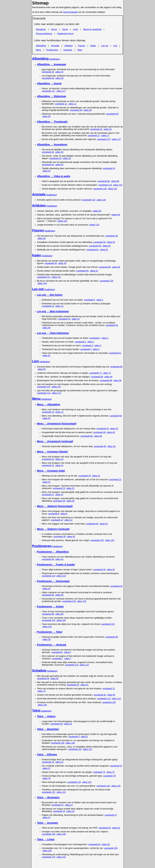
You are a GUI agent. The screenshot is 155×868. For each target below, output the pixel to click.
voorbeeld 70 (109, 689)
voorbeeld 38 (112, 637)
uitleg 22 (46, 482)
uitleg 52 (116, 828)
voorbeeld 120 (103, 786)
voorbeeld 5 (89, 300)
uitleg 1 (105, 338)
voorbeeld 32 (48, 152)
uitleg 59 (111, 242)
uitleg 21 (59, 465)
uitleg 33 (67, 158)
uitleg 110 (84, 665)
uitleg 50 (55, 679)
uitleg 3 (98, 346)
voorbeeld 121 (49, 792)
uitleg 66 (98, 436)
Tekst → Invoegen (48, 823)
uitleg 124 (61, 857)
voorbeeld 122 (75, 749)
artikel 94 (116, 215)
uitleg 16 (108, 129)
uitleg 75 (110, 772)
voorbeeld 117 (49, 91)
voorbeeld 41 (64, 319)
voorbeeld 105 (111, 848)
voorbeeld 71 (96, 373)
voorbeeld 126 (100, 189)
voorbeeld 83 (112, 325)
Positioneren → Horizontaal (53, 581)
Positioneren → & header (56, 564)
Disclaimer (41, 29)
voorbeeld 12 (57, 520)
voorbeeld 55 (112, 114)
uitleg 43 (70, 811)
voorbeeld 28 (59, 501)
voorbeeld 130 (109, 702)
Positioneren (52, 50)
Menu (39, 50)
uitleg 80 (115, 181)
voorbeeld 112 (104, 699)
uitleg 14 (59, 412)
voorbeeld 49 (112, 236)
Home (65, 29)
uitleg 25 (59, 72)
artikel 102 (62, 221)
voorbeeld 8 (54, 514)
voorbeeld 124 (49, 857)
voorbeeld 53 (109, 168)
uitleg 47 (46, 818)
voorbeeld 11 (61, 104)
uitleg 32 (59, 152)
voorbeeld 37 (58, 805)
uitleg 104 (61, 620)
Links (76, 29)
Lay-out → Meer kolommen (53, 311)
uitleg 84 (108, 377)
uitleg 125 (110, 540)
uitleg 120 (116, 786)
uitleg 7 (68, 659)
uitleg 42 (59, 165)
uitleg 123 (47, 627)
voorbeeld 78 (109, 776)
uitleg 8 (64, 514)
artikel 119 (94, 225)
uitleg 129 (42, 283)
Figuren (81, 46)
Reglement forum (65, 34)
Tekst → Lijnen (46, 839)
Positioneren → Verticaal (52, 645)
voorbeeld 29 (56, 724)
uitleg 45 (71, 537)
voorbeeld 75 (99, 772)
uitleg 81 (104, 250)
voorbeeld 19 (85, 476)
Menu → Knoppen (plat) (51, 471)
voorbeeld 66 (87, 436)
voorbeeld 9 (74, 737)
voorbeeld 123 (108, 624)
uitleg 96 (117, 380)
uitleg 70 (42, 691)
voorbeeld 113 (44, 393)
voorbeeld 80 (104, 181)
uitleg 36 (111, 446)
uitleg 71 (107, 373)
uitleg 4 (96, 349)
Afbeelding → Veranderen (52, 144)
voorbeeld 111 (44, 277)
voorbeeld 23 (59, 488)
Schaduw (68, 50)
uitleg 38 (46, 639)
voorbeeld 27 (48, 495)
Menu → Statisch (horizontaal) (55, 506)
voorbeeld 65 (116, 367)
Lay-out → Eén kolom (50, 295)
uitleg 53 (46, 171)
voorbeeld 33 (55, 158)
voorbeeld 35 (103, 429)
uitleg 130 (42, 705)
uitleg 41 (76, 319)
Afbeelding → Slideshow (51, 96)
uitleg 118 (101, 200)
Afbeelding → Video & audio (54, 176)
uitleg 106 (70, 743)
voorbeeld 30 (99, 570)
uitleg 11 (72, 104)
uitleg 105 (47, 851)
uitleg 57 (46, 768)
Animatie (55, 46)
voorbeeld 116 (105, 185)
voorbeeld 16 (96, 129)
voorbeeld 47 (111, 815)
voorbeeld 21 (48, 465)
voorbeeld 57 (116, 766)
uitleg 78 (46, 778)
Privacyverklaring (44, 34)
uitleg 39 (87, 110)
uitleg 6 (67, 652)
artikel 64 (97, 211)
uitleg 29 (68, 724)
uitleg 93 (104, 524)
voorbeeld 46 (48, 78)
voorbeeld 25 (48, 72)
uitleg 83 (46, 328)
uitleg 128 (81, 601)
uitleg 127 (116, 139)
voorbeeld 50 (43, 679)
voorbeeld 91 (83, 271)
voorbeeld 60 (95, 246)
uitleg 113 (56, 393)
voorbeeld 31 (48, 762)
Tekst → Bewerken (48, 729)
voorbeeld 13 (48, 306)
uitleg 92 (111, 695)
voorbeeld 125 (97, 540)
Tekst (80, 50)
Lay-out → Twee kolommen (53, 333)
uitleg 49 (42, 238)
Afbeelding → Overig (49, 83)
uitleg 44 (59, 559)
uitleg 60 (107, 246)
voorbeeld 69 (105, 267)
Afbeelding (41, 46)
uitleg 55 (46, 116)
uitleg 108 (61, 834)
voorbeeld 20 (48, 459)
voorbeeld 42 (48, 165)
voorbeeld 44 (48, 559)
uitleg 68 (59, 595)
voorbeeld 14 (48, 412)
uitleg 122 (87, 749)
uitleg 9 (84, 737)
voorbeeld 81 (93, 250)
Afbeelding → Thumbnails (52, 122)
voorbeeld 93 (92, 524)
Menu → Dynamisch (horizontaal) (57, 423)
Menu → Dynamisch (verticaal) (55, 441)
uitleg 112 (116, 699)
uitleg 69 (116, 267)
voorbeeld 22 (115, 480)
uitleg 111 (56, 277)
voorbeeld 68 (48, 595)
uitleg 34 (46, 589)
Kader (93, 46)
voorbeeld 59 (100, 242)
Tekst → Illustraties (48, 797)
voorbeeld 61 (115, 353)
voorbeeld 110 (72, 665)
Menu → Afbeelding (48, 404)
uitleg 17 (105, 136)
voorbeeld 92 (100, 695)
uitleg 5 (100, 300)
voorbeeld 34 (116, 586)
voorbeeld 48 (99, 432)
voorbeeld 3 (88, 346)
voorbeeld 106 (58, 743)
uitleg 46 (59, 78)
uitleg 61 (46, 356)
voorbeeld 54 (116, 416)
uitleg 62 (106, 844)
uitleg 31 (59, 762)
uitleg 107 (56, 387)
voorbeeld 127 (104, 139)
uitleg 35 (114, 429)
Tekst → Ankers (46, 716)
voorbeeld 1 (95, 338)
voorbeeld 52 (105, 828)
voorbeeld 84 (97, 377)
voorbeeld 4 (86, 349)
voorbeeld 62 (94, 844)
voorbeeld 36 (100, 446)
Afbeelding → (51, 64)
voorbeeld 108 (49, 834)
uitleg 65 (42, 369)
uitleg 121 (61, 792)
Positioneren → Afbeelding (53, 552)
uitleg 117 (61, 91)
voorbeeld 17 (94, 136)
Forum (54, 29)
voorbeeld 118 (89, 200)
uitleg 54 (46, 418)
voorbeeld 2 (81, 342)
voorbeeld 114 (49, 576)
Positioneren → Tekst (50, 632)
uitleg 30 (111, 570)
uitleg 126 (112, 189)
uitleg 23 (70, 488)
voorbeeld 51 (73, 685)
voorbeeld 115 (74, 782)
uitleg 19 (96, 476)
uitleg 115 (87, 782)
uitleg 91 (94, 271)
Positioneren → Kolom (50, 606)
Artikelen (69, 46)
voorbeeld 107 (44, 387)
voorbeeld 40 (51, 263)
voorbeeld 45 (60, 537)
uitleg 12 (68, 520)
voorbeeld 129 (106, 281)
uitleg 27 (59, 495)
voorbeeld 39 (76, 110)
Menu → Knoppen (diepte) (52, 452)
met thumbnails (70, 12)
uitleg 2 (91, 342)
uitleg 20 (59, 459)
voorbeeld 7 (58, 659)
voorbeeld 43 (59, 811)
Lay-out (105, 46)
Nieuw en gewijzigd (92, 29)
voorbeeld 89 (48, 614)
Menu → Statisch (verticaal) (53, 529)
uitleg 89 (59, 614)
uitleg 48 (111, 432)
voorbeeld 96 (106, 380)
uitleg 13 (59, 306)
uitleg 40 (62, 263)
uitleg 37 (69, 805)
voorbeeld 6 (57, 652)
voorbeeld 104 (49, 620)
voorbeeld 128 (69, 601)
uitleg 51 (84, 685)
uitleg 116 (118, 185)
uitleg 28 (70, 501)
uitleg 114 (61, 576)
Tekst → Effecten (47, 754)
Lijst (115, 46)
